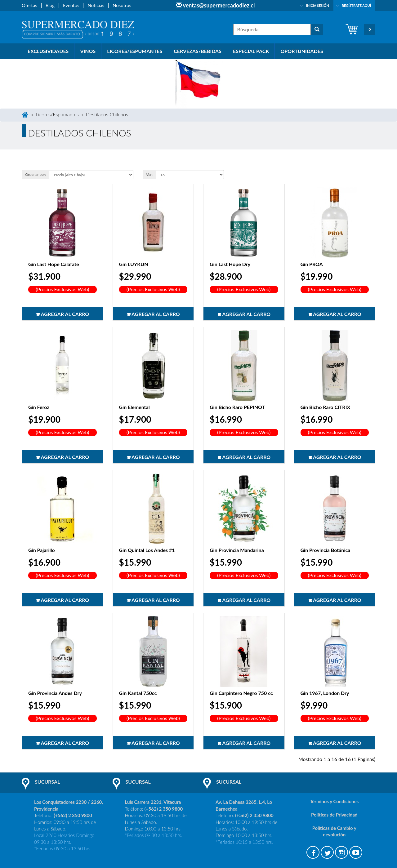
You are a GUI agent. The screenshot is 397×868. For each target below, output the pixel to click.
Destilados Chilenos (107, 114)
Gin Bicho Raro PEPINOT (237, 407)
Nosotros (122, 5)
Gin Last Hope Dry (230, 264)
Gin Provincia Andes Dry (55, 693)
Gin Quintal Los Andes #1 (147, 550)
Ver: (149, 174)
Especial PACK (251, 51)
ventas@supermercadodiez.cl (218, 5)
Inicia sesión (317, 5)
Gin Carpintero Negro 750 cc (241, 693)
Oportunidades (302, 51)
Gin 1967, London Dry (325, 693)
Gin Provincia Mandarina (237, 550)
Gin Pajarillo (42, 550)
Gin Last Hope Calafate (54, 264)
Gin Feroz (39, 407)
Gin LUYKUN (134, 264)
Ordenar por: (36, 174)
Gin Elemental (134, 407)
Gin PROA (312, 264)
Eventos (71, 5)
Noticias (96, 5)
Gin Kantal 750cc (138, 693)
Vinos (88, 51)
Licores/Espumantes (135, 51)
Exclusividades (48, 51)
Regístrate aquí (356, 5)
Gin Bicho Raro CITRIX (326, 407)
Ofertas (29, 5)
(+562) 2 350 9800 (73, 815)
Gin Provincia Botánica (326, 550)
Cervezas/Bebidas (198, 51)
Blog (50, 5)
